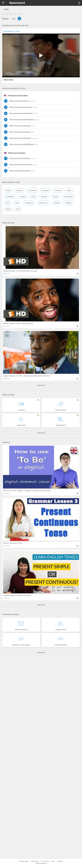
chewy (8, 209)
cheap (8, 190)
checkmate (32, 190)
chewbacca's (43, 203)
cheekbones (10, 197)
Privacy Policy (45, 861)
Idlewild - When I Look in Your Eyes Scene (18, 323)
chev (8, 203)
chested (44, 197)
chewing (68, 203)
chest (33, 197)
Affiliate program (24, 861)
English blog (35, 861)
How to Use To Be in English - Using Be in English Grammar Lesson (27, 491)
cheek (69, 190)
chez (18, 209)
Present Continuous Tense (13, 543)
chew (17, 203)
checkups (46, 190)
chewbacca (29, 203)
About (53, 861)
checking (19, 190)
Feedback (60, 861)
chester (55, 197)
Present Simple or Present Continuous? (17, 595)
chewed (56, 203)
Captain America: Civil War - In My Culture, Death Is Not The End (26, 376)
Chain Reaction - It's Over (12, 31)
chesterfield (68, 197)
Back (7, 9)
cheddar (58, 190)
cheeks (23, 197)
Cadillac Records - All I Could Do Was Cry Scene (20, 271)
